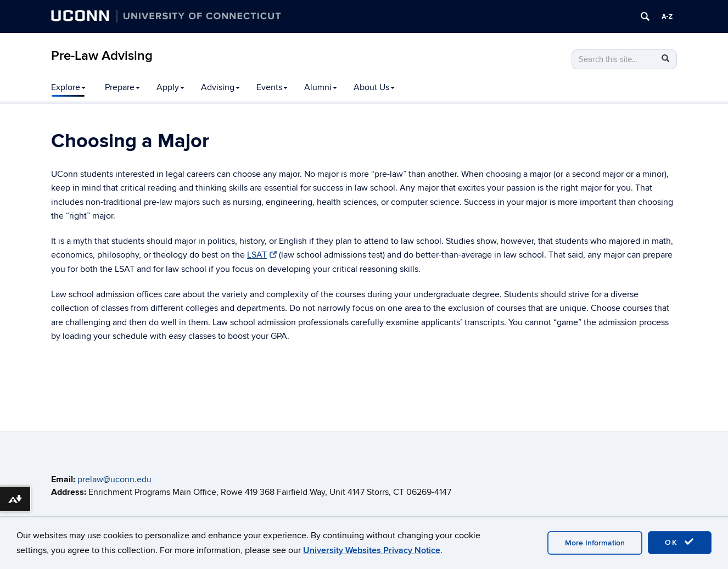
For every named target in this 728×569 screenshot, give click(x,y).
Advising (220, 87)
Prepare (122, 87)
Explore (68, 87)
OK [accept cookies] (680, 542)
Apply (170, 87)
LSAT (262, 255)
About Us (374, 87)
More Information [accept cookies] (595, 543)
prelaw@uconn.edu (114, 479)
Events (272, 87)
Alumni (321, 87)
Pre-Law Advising (102, 56)
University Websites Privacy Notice (372, 550)
